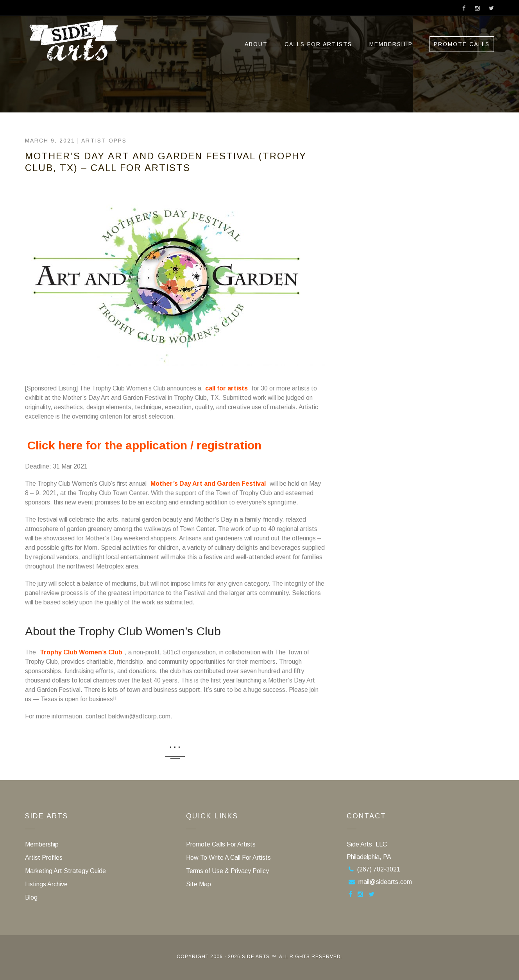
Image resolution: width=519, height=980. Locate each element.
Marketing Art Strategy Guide (65, 871)
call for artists (226, 388)
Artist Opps (104, 141)
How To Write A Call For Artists (228, 858)
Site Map (199, 884)
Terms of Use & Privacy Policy (227, 871)
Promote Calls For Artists (221, 844)
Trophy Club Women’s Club (81, 652)
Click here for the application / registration (144, 445)
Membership (391, 44)
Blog (31, 897)
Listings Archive (46, 884)
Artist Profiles (44, 858)
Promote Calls (462, 44)
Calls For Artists (318, 44)
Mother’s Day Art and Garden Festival (208, 484)
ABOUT (256, 44)
